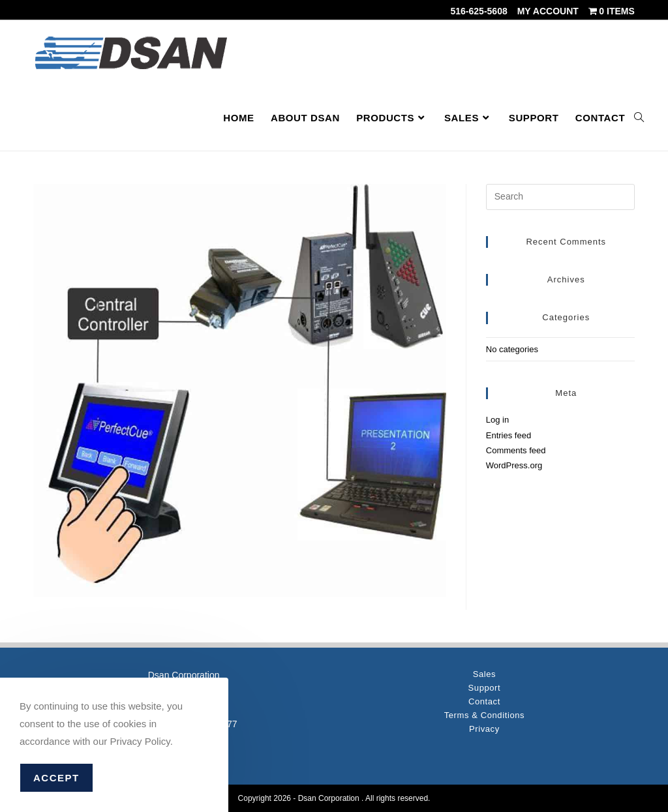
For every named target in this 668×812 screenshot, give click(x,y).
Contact (484, 701)
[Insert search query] (560, 197)
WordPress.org (514, 465)
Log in (497, 420)
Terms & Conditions (485, 715)
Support (485, 688)
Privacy (484, 729)
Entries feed (509, 435)
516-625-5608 (479, 11)
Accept (56, 778)
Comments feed (516, 450)
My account (548, 11)
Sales (485, 674)
